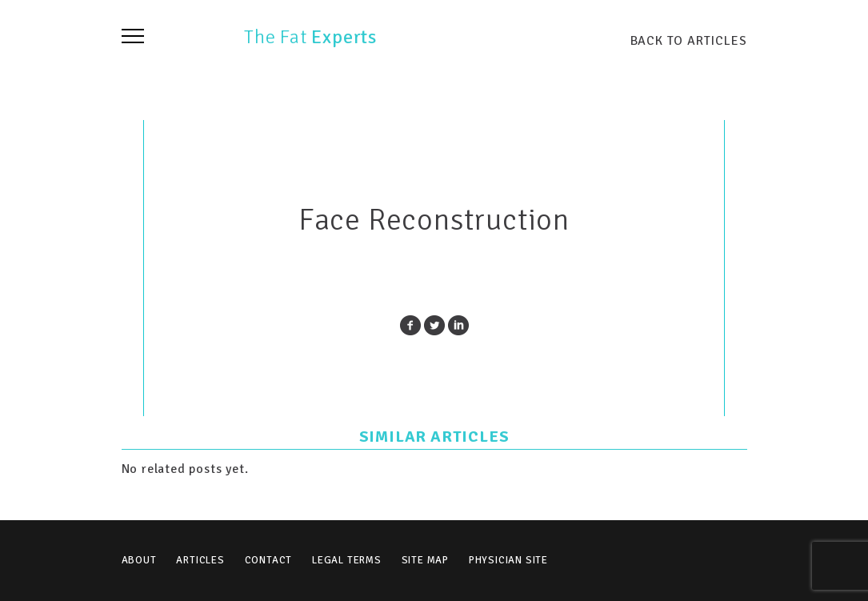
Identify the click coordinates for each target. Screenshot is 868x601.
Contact (269, 560)
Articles (200, 560)
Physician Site (508, 560)
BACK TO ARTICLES (689, 40)
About (139, 560)
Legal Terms (347, 560)
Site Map (425, 560)
